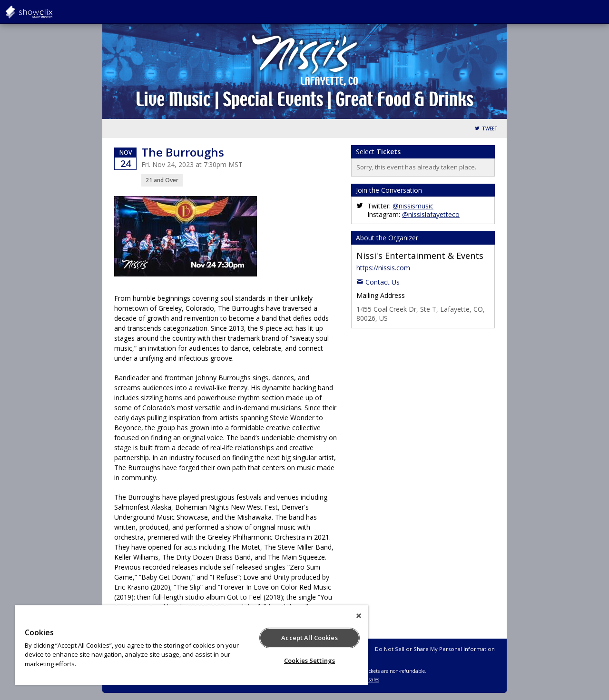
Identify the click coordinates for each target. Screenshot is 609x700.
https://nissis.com (383, 268)
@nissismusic (413, 206)
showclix (52, 12)
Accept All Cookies (309, 638)
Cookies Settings (309, 661)
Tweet (490, 129)
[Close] (359, 616)
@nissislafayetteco (431, 214)
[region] (192, 645)
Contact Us (383, 282)
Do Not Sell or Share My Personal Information (435, 649)
